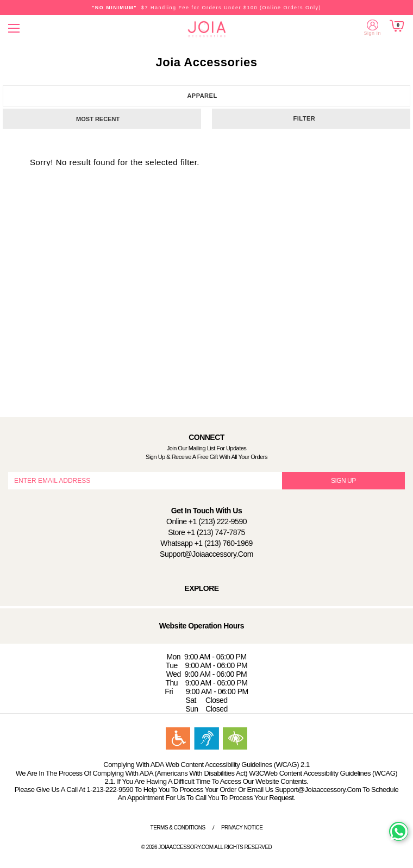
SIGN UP (343, 481)
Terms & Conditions (178, 828)
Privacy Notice (242, 828)
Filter (305, 118)
